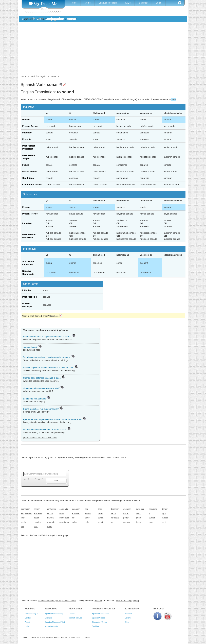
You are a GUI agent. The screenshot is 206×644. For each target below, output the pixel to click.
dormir (165, 509)
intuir (138, 513)
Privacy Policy (76, 637)
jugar (164, 513)
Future (26, 165)
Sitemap (128, 614)
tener (139, 522)
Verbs (88, 3)
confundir (64, 509)
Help (27, 626)
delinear (127, 509)
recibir (24, 522)
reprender (51, 522)
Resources (51, 609)
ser (112, 522)
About (27, 622)
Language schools (108, 3)
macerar (51, 518)
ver (23, 527)
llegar (36, 518)
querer (152, 518)
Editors (128, 618)
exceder (76, 513)
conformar (51, 509)
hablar (114, 513)
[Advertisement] (101, 49)
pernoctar (115, 518)
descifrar (153, 509)
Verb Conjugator (52, 626)
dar (87, 509)
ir (150, 513)
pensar (101, 518)
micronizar (64, 518)
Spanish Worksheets (101, 614)
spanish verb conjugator (49, 601)
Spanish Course (69, 601)
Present (26, 120)
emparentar (26, 513)
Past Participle (30, 297)
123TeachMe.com (46, 637)
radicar (165, 518)
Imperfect (27, 133)
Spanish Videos (99, 618)
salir (87, 522)
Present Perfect (30, 126)
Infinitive (27, 290)
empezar (38, 513)
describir (98, 601)
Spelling (95, 626)
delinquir (140, 509)
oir (73, 518)
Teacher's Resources (104, 609)
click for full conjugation (127, 601)
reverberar (64, 522)
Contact (28, 618)
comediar (25, 509)
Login (159, 3)
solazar (127, 522)
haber (101, 513)
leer (23, 518)
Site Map (143, 3)
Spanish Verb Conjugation (45, 535)
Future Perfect (30, 171)
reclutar (37, 522)
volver (50, 527)
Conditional (28, 178)
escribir (50, 513)
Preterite (27, 139)
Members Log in (32, 614)
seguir (101, 522)
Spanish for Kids (75, 618)
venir (164, 522)
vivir (36, 527)
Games (72, 614)
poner (139, 518)
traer (151, 522)
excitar (88, 513)
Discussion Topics (99, 622)
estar (62, 513)
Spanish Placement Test (55, 622)
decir (100, 509)
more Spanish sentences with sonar (41, 438)
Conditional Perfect (32, 185)
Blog (127, 622)
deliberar (115, 509)
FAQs (128, 3)
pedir (87, 518)
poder (126, 518)
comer (37, 509)
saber (75, 522)
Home (74, 3)
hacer (126, 513)
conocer (76, 509)
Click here (55, 316)
